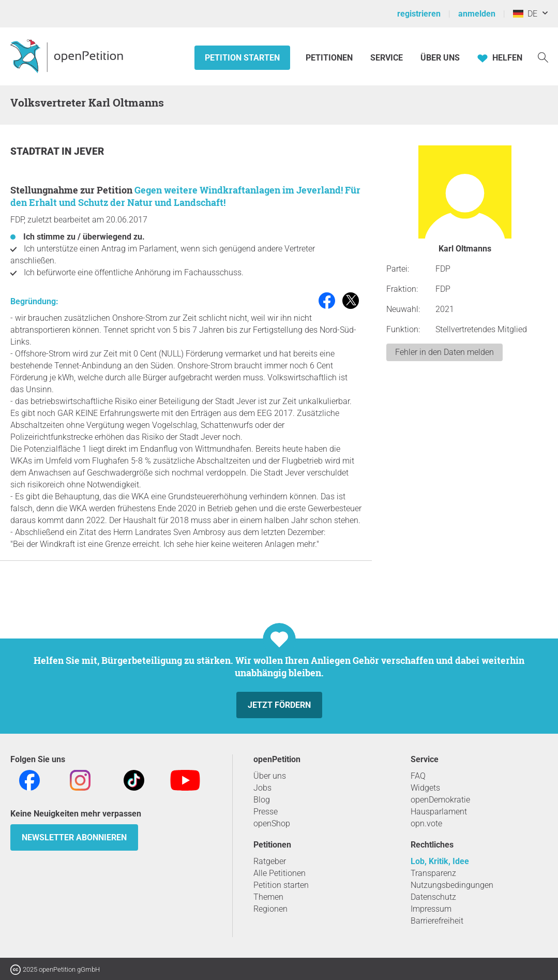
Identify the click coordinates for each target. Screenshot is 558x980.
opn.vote (426, 823)
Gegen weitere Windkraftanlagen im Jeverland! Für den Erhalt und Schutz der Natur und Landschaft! (185, 196)
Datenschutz (433, 897)
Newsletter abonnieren (74, 837)
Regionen (270, 909)
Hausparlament (439, 812)
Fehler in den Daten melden (444, 352)
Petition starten (242, 58)
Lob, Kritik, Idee (440, 861)
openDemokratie (440, 800)
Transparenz (433, 873)
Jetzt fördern (279, 705)
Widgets (425, 788)
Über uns (270, 776)
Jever (89, 151)
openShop (272, 823)
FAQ (418, 776)
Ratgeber (270, 861)
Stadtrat (36, 151)
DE (525, 14)
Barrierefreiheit (437, 921)
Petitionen (330, 58)
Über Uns (440, 58)
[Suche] (543, 57)
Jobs (262, 788)
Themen (268, 897)
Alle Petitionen (280, 873)
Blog (262, 800)
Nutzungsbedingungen (452, 885)
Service (387, 58)
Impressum (431, 909)
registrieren (419, 14)
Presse (266, 812)
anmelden (477, 14)
